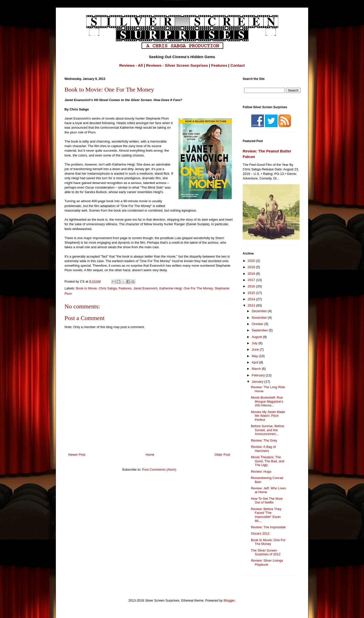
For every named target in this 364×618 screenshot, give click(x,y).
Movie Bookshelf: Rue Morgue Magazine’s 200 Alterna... (267, 401)
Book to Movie (86, 288)
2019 (252, 267)
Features (219, 65)
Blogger (229, 600)
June (256, 349)
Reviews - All (131, 65)
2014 (252, 299)
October (258, 324)
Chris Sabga (108, 288)
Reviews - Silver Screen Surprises (177, 65)
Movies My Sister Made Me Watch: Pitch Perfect (268, 416)
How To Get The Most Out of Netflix (267, 501)
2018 (252, 274)
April (256, 362)
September (260, 330)
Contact (238, 65)
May (255, 356)
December (260, 311)
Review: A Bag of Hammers (263, 449)
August (257, 337)
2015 (252, 293)
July (255, 343)
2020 (252, 261)
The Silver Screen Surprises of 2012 (266, 552)
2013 (252, 305)
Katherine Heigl (170, 288)
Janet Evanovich (145, 288)
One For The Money (198, 288)
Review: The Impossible (268, 527)
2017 (252, 280)
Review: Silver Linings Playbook (267, 563)
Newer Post (77, 455)
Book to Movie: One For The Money (268, 542)
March (257, 369)
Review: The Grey (264, 440)
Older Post (222, 455)
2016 (252, 286)
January (258, 382)
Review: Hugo (261, 472)
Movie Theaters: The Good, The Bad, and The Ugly (267, 461)
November (260, 318)
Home (150, 455)
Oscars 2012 (260, 533)
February (259, 375)
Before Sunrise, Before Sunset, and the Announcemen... (267, 430)
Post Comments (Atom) (159, 470)
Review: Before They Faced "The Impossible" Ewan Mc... (266, 515)
